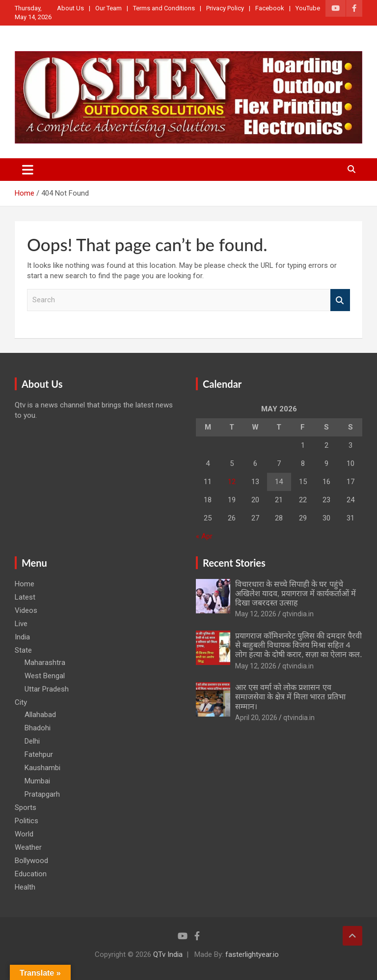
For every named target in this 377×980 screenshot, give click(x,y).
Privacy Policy (225, 8)
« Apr (204, 536)
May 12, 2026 (256, 614)
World (24, 834)
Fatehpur (39, 754)
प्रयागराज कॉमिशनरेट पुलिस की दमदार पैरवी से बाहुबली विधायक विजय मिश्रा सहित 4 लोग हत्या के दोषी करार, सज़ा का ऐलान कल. (298, 645)
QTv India (168, 954)
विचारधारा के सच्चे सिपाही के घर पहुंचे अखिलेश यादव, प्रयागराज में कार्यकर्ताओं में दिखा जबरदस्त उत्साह (296, 593)
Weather (28, 847)
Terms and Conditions (164, 8)
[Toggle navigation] (28, 170)
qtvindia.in (298, 614)
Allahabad (40, 715)
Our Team (108, 8)
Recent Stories (234, 563)
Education (31, 874)
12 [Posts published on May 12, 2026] (232, 482)
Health (25, 887)
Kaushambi (42, 768)
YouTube (308, 8)
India (22, 637)
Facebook (270, 8)
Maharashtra (45, 663)
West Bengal (45, 676)
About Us (70, 8)
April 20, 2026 (256, 718)
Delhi (32, 741)
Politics (27, 821)
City (21, 702)
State (23, 650)
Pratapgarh (42, 794)
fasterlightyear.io (252, 954)
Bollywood (31, 861)
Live (21, 624)
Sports (26, 807)
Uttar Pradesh (47, 689)
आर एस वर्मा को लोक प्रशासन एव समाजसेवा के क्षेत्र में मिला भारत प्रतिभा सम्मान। (290, 696)
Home (25, 584)
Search (340, 300)
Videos (26, 610)
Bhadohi (38, 728)
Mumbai (37, 781)
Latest (25, 597)
